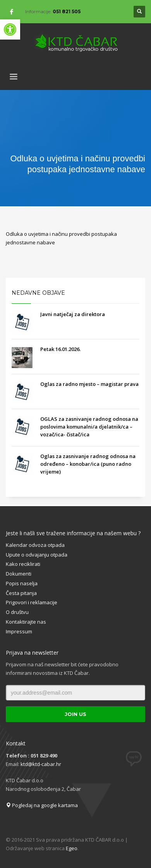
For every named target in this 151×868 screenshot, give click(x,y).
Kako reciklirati (23, 564)
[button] (10, 29)
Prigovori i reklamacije (32, 602)
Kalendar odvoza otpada (35, 545)
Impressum (19, 631)
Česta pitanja (21, 593)
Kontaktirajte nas (26, 622)
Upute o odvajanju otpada (37, 555)
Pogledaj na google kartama (42, 805)
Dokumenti (19, 574)
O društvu (17, 612)
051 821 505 (67, 11)
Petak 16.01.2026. (60, 349)
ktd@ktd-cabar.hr (41, 764)
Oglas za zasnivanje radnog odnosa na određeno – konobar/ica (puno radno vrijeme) (88, 464)
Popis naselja (22, 583)
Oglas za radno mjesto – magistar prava (89, 384)
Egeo (72, 848)
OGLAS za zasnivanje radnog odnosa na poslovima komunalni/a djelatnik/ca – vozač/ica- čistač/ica (89, 427)
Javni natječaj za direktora (73, 314)
